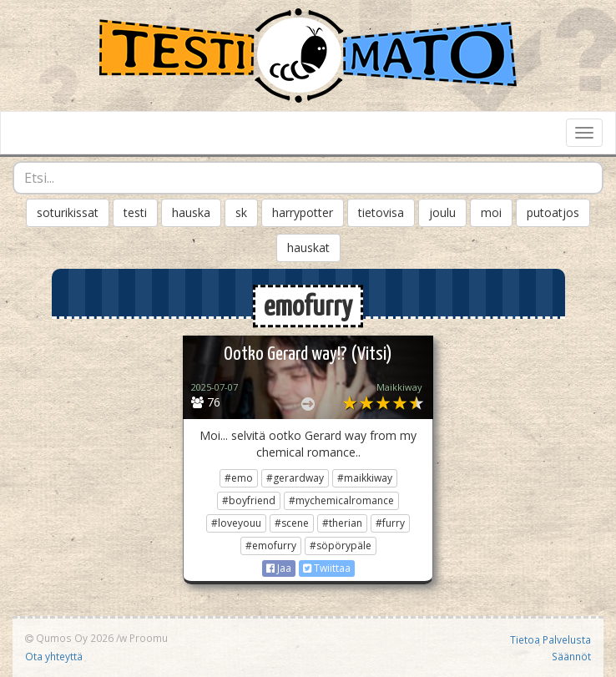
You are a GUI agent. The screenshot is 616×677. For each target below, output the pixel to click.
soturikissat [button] (68, 212)
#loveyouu (236, 523)
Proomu (149, 638)
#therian (342, 523)
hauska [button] (191, 212)
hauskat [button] (308, 248)
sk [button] (241, 212)
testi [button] (135, 212)
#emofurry (271, 546)
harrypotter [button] (303, 212)
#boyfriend (249, 500)
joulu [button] (442, 212)
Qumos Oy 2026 (69, 638)
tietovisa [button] (381, 212)
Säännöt (571, 656)
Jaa (279, 568)
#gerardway (295, 478)
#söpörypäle (341, 546)
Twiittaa (327, 568)
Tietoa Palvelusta (550, 639)
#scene (292, 523)
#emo (239, 478)
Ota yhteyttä (54, 656)
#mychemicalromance (341, 500)
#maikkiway (365, 478)
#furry (390, 523)
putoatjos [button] (553, 212)
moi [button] (491, 212)
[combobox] (308, 178)
